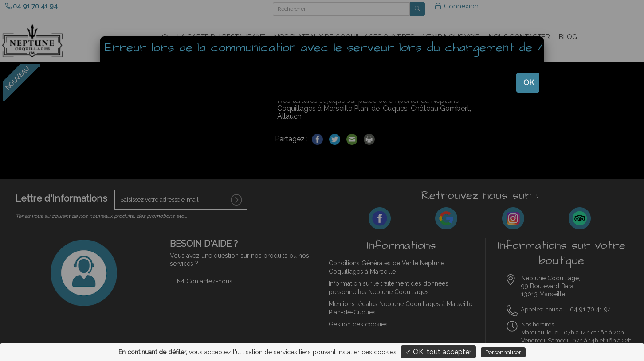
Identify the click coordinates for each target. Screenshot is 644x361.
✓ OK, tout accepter (438, 352)
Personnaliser (503, 352)
